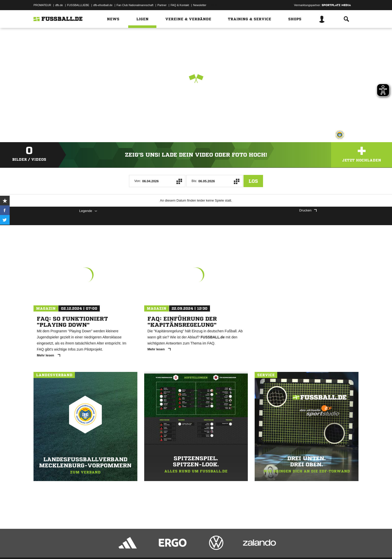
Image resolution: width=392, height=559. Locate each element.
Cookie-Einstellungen (182, 547)
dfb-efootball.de (103, 5)
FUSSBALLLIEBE (78, 5)
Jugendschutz (125, 547)
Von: (138, 181)
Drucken (308, 210)
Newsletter (200, 5)
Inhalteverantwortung (151, 547)
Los (253, 181)
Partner (162, 5)
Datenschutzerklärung (66, 547)
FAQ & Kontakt (180, 5)
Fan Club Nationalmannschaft (135, 5)
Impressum (40, 547)
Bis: (194, 181)
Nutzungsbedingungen (97, 547)
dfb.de (59, 5)
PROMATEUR (42, 5)
